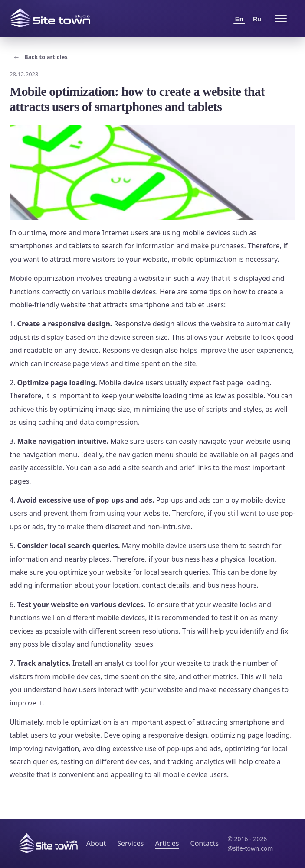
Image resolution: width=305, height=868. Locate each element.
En (239, 19)
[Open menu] (281, 19)
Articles (167, 843)
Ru (257, 19)
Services (130, 843)
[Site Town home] (50, 18)
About (96, 843)
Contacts (205, 843)
